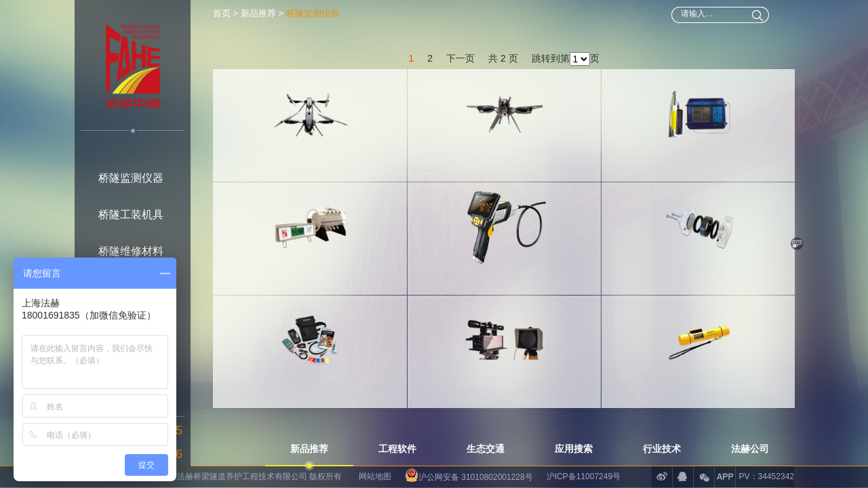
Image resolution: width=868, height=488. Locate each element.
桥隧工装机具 (131, 215)
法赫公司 (750, 449)
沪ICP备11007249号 (584, 476)
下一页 (460, 49)
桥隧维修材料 (131, 251)
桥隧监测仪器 (131, 178)
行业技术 (662, 449)
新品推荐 (309, 449)
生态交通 (486, 449)
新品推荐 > (262, 13)
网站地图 (375, 476)
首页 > (227, 13)
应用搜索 (574, 449)
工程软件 (397, 449)
